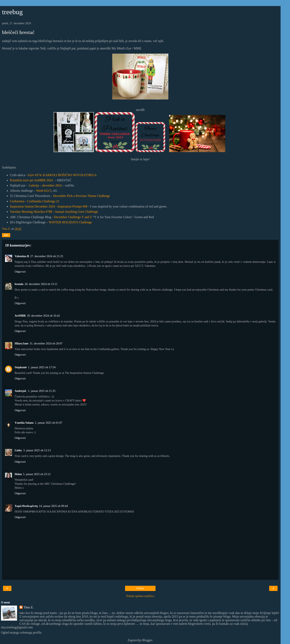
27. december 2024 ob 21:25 (47, 256)
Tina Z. (28, 607)
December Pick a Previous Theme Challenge (81, 196)
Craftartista (17, 201)
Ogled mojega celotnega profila (21, 632)
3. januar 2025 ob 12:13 (37, 450)
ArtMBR (20, 316)
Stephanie (21, 367)
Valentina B (22, 256)
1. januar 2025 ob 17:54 (42, 367)
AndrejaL (21, 391)
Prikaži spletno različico (140, 596)
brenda (19, 284)
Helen (18, 474)
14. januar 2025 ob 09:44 (53, 506)
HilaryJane (22, 343)
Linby (18, 450)
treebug (12, 12)
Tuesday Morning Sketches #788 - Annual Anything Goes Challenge (54, 212)
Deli (6, 235)
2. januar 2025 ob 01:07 (49, 423)
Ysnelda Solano (24, 423)
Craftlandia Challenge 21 (43, 201)
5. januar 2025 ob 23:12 (37, 474)
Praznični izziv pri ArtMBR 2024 (31, 180)
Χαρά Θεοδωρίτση (26, 506)
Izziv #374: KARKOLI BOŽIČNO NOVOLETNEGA (62, 175)
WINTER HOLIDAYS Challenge (70, 222)
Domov (140, 588)
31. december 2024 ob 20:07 (46, 343)
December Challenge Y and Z (73, 217)
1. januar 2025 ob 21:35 (42, 391)
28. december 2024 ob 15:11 (41, 284)
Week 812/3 (44, 191)
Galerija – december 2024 (45, 185)
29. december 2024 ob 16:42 (43, 316)
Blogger (147, 640)
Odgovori (20, 272)
